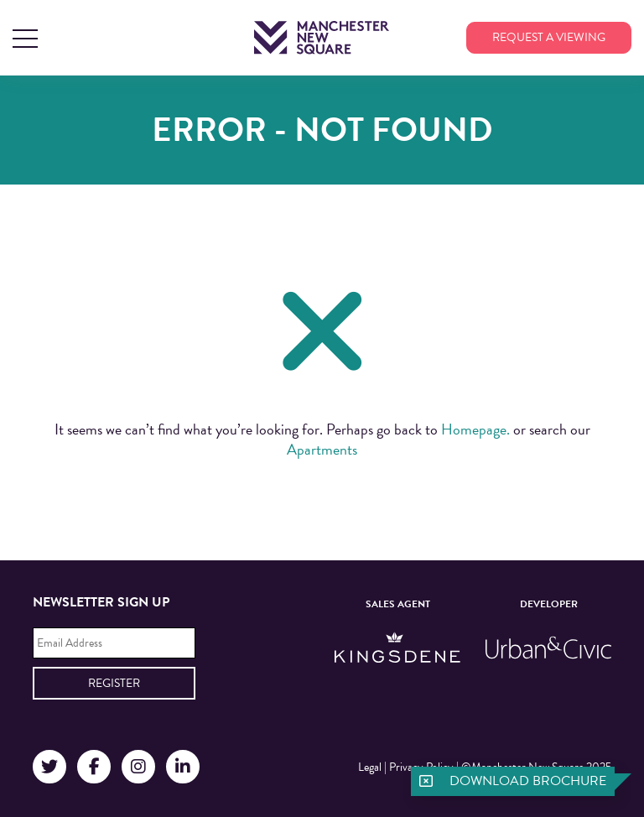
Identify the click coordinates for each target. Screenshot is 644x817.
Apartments (322, 449)
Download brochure (528, 781)
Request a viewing (549, 37)
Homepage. (475, 429)
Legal (370, 767)
